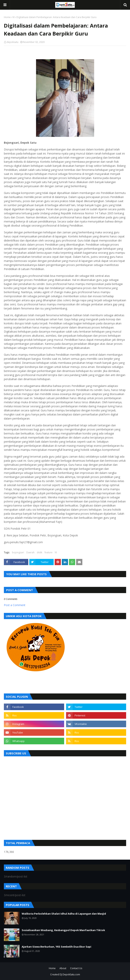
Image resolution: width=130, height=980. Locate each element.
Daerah (30, 552)
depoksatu (12, 42)
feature (49, 552)
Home (7, 17)
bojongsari (18, 552)
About (63, 968)
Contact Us (76, 968)
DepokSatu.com (71, 974)
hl (14, 17)
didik (40, 552)
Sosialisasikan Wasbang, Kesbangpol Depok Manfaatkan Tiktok (63, 930)
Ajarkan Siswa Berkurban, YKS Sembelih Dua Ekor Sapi (56, 947)
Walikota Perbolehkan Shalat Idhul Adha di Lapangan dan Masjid (64, 914)
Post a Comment (15, 605)
